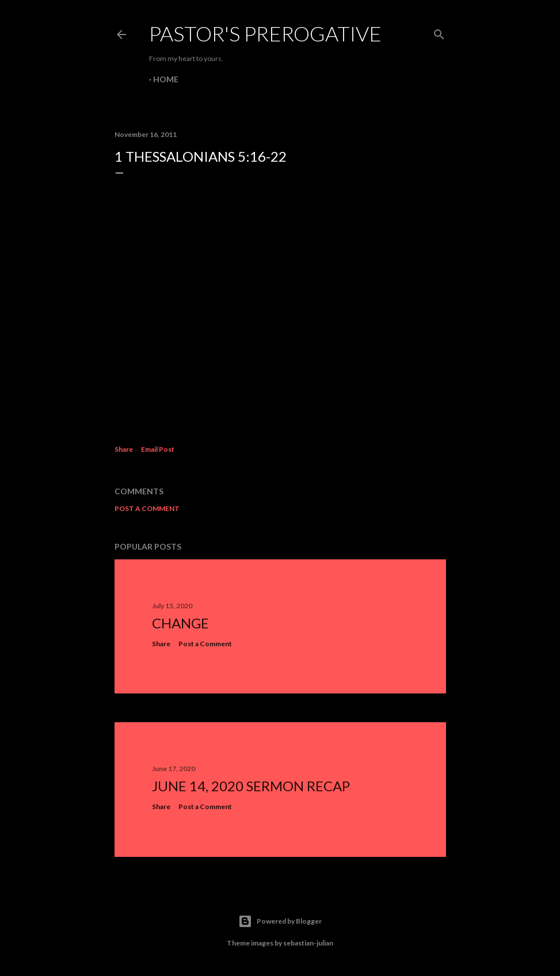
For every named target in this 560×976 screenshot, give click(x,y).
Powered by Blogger (280, 921)
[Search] (439, 32)
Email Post (158, 449)
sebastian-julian (308, 943)
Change (180, 623)
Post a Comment (147, 508)
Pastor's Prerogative (265, 33)
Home (166, 79)
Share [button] (124, 449)
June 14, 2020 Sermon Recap (251, 786)
